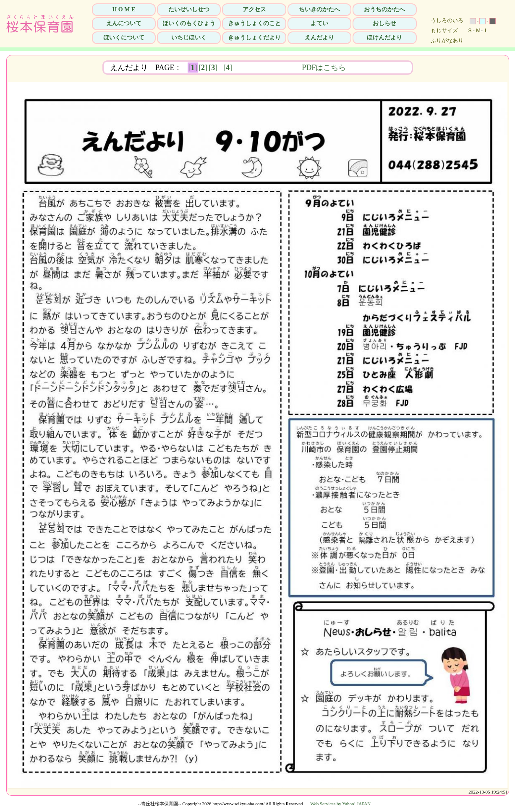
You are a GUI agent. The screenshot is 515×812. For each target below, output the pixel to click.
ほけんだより (384, 38)
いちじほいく (189, 38)
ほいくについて (124, 38)
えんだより (319, 38)
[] (193, 68)
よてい (319, 23)
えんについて (124, 23)
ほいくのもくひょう (189, 23)
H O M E (124, 9)
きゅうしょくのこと (254, 23)
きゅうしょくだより (254, 38)
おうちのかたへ (384, 9)
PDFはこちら (377, 68)
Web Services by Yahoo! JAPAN (340, 804)
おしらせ (384, 23)
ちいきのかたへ (319, 9)
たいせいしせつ (189, 9)
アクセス (254, 9)
